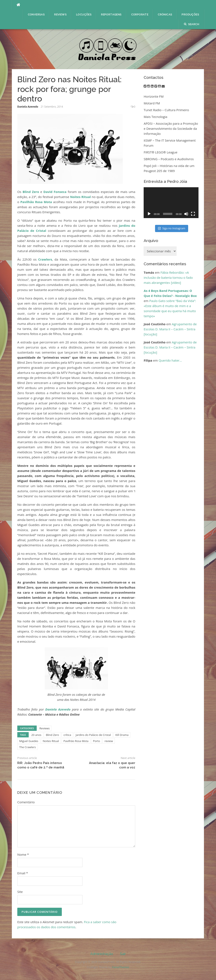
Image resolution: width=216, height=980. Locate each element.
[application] (171, 203)
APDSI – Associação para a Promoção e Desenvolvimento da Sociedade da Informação (171, 128)
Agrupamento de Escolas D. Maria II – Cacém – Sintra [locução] (170, 329)
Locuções (84, 14)
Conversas (36, 14)
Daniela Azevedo (28, 107)
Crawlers (45, 259)
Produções (190, 14)
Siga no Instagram (172, 228)
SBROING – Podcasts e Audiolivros (169, 159)
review (109, 741)
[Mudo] (186, 214)
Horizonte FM (154, 96)
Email (23, 873)
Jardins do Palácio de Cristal (93, 735)
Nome (23, 854)
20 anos (36, 735)
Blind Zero (31, 192)
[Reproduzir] (149, 214)
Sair (123, 954)
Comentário (26, 802)
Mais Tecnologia (155, 117)
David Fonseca (55, 192)
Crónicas (165, 14)
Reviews (60, 14)
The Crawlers (28, 747)
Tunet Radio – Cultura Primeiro (166, 110)
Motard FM (152, 103)
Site (20, 892)
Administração (102, 954)
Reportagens (111, 14)
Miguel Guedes (29, 741)
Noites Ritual (81, 197)
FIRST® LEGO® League (161, 152)
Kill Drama (122, 735)
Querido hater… (170, 360)
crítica (67, 735)
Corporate (140, 14)
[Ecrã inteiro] (193, 214)
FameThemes (121, 967)
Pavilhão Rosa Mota (36, 202)
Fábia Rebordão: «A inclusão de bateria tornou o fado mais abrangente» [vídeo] (168, 277)
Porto (97, 741)
